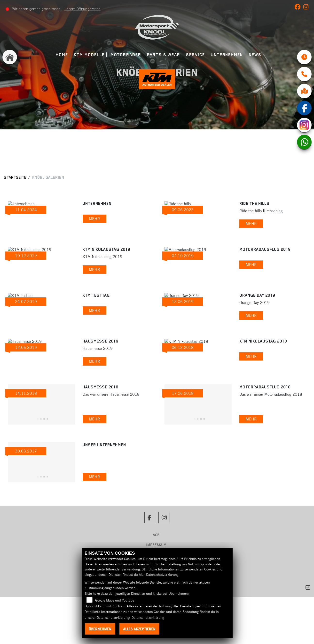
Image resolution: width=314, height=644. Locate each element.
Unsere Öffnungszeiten (82, 9)
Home (62, 55)
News (255, 55)
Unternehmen (227, 55)
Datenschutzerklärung (162, 575)
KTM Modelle (89, 55)
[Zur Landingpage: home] (10, 57)
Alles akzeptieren (139, 629)
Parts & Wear (164, 55)
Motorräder (126, 55)
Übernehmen (100, 629)
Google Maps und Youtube (115, 600)
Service (195, 55)
